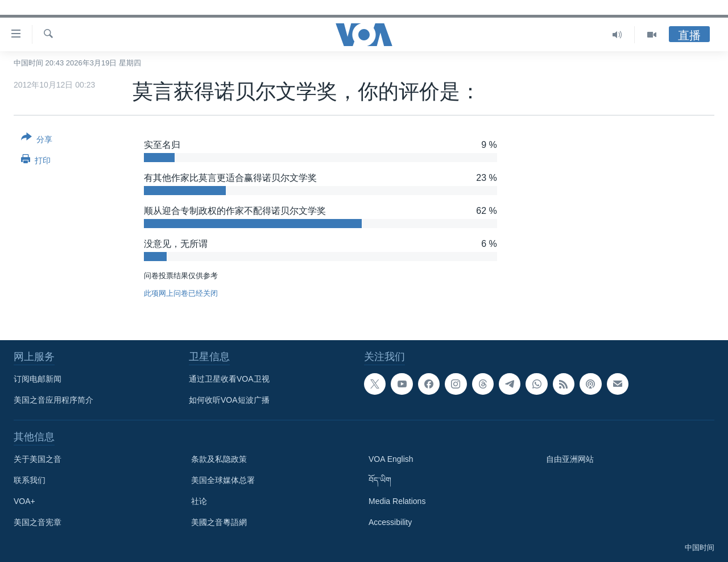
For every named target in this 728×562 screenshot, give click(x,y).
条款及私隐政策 (219, 459)
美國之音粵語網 (219, 522)
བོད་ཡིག (380, 480)
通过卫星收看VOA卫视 (229, 379)
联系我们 (30, 480)
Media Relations (397, 501)
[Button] (37, 140)
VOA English (391, 459)
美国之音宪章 (38, 522)
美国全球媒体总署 (223, 480)
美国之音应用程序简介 (53, 400)
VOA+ (24, 501)
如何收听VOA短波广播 (229, 400)
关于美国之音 (38, 459)
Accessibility (390, 522)
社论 (199, 501)
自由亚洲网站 (570, 459)
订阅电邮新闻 (38, 379)
